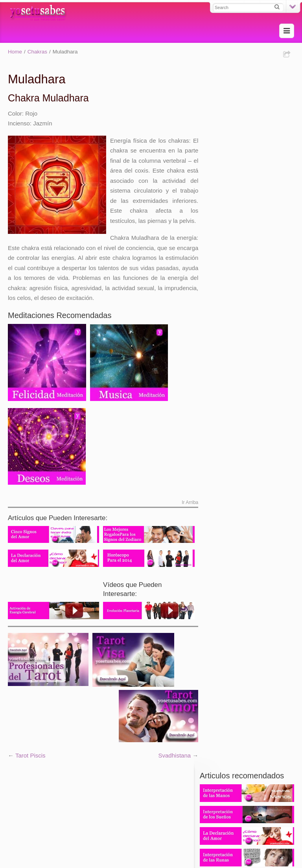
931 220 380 (250, 282)
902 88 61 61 (250, 291)
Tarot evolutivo (27, 798)
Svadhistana (171, 764)
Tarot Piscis (30, 764)
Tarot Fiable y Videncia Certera (144, 808)
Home (15, 52)
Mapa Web (88, 825)
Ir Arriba (186, 512)
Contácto (120, 825)
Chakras (37, 52)
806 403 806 (250, 316)
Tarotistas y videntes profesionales (53, 808)
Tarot (57, 798)
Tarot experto (163, 798)
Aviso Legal (213, 825)
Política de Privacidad (164, 825)
